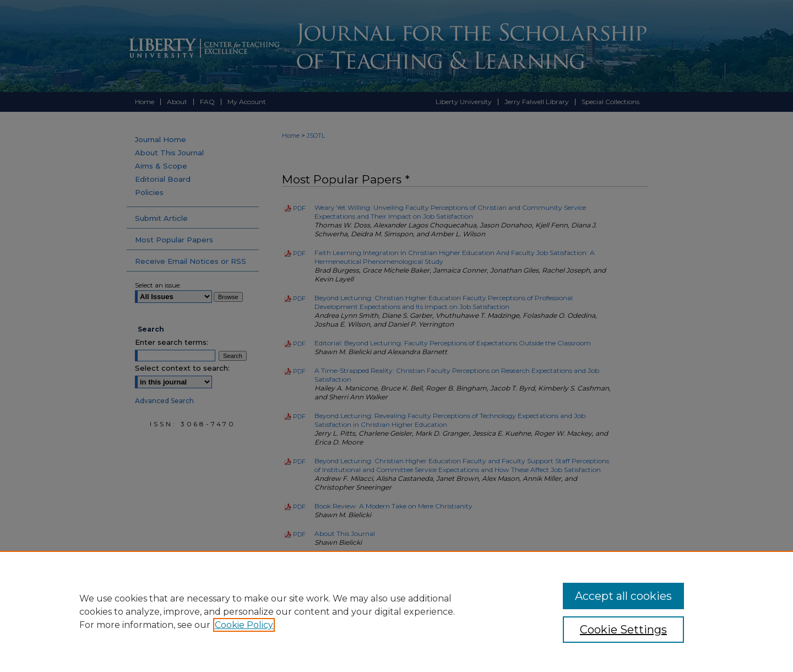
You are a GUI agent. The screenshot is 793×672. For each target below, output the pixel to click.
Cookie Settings (623, 630)
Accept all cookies (623, 596)
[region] (397, 611)
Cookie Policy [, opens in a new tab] (244, 625)
